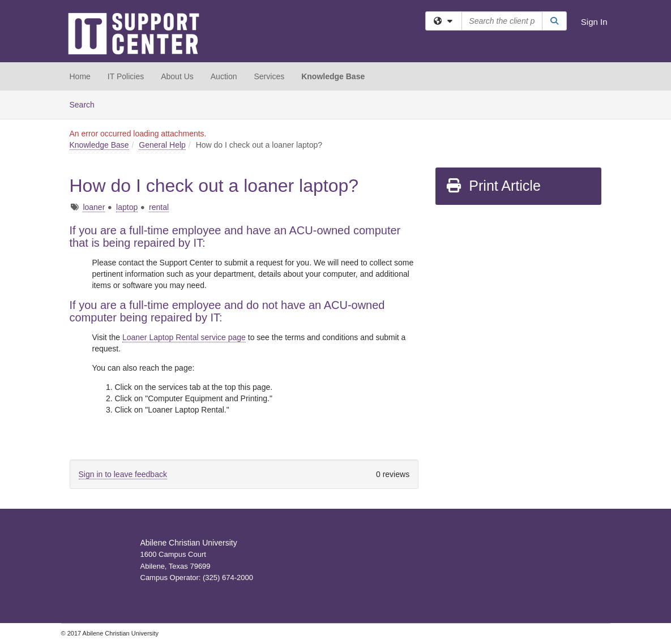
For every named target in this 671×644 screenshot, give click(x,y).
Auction (224, 76)
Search (86, 104)
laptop (127, 207)
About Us (177, 76)
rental (159, 207)
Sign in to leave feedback (123, 474)
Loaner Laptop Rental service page (184, 337)
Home (80, 76)
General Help (162, 145)
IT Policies (126, 76)
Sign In (594, 22)
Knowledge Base (333, 76)
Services (269, 76)
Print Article (493, 186)
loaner (94, 207)
